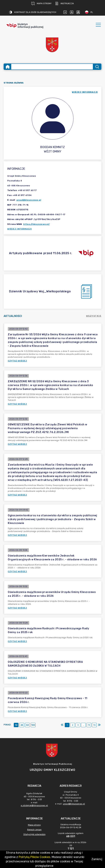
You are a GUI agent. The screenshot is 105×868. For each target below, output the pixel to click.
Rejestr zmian (34, 830)
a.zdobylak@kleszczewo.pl (34, 806)
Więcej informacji (20, 229)
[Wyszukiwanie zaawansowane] (52, 67)
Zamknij (97, 859)
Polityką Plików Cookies (34, 857)
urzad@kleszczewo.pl (29, 200)
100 (33, 725)
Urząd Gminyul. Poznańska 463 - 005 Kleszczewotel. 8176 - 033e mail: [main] (71, 798)
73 (89, 725)
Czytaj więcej (17, 361)
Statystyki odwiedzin (34, 834)
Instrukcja (64, 3)
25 (22, 725)
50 (27, 725)
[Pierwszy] (62, 725)
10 (16, 725)
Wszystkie (94, 316)
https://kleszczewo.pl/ (37, 224)
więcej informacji (85, 92)
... (84, 725)
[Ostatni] (99, 725)
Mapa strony (41, 3)
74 (94, 725)
